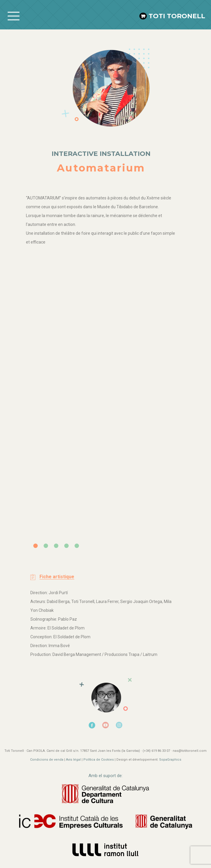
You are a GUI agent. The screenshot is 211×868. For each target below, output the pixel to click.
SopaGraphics (170, 760)
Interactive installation (101, 154)
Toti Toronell (177, 16)
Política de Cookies (99, 760)
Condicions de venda (47, 760)
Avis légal (74, 760)
